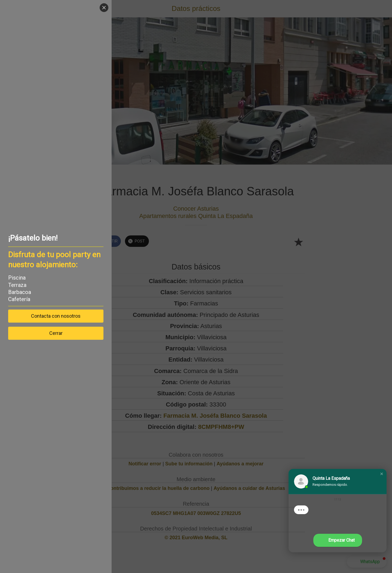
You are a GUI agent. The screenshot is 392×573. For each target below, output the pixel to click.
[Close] (104, 8)
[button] (382, 474)
